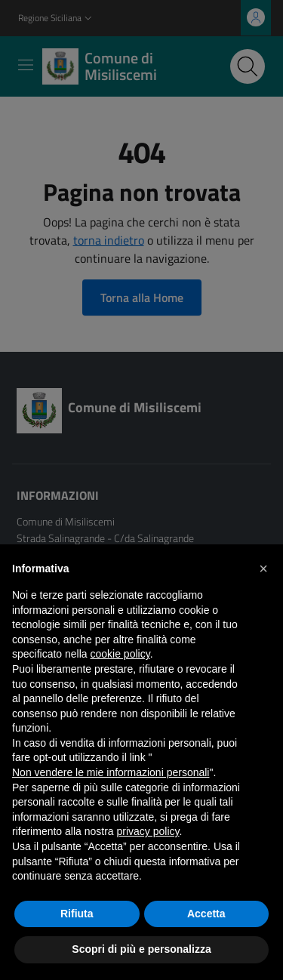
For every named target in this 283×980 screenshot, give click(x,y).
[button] (263, 569)
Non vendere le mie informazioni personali (111, 772)
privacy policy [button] (148, 831)
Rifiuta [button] (77, 914)
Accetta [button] (206, 914)
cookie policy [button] (120, 654)
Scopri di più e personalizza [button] (141, 949)
